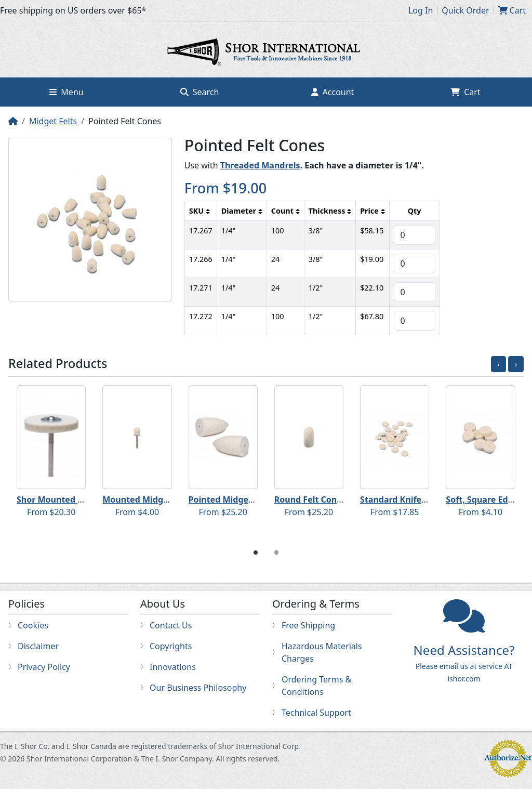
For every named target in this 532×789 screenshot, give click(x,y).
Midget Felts (53, 121)
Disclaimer (38, 646)
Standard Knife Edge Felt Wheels (427, 499)
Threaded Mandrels (260, 165)
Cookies (33, 625)
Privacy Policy (44, 667)
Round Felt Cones (310, 499)
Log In (421, 10)
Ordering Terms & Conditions (316, 686)
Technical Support (316, 713)
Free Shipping (308, 625)
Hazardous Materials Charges (322, 652)
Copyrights (171, 646)
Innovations (173, 667)
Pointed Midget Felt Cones (243, 499)
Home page (266, 54)
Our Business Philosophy (198, 688)
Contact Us (171, 625)
